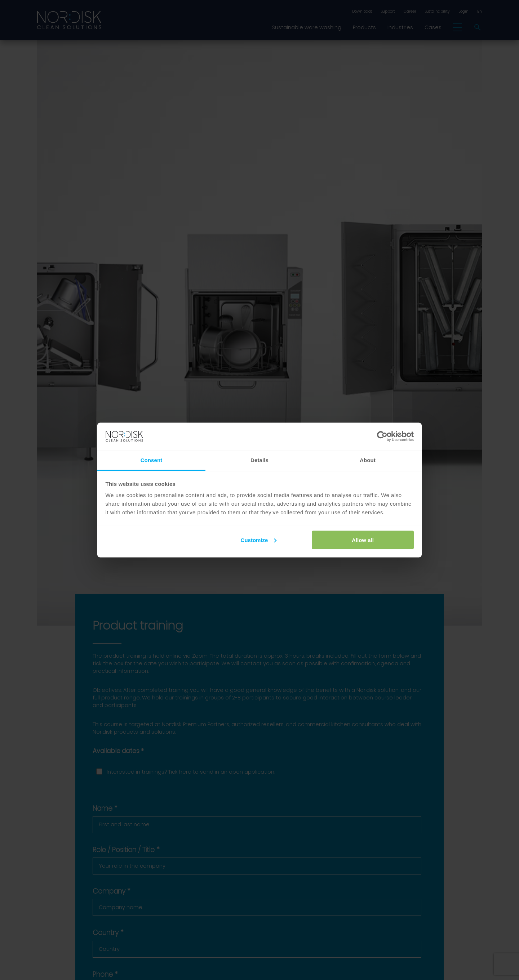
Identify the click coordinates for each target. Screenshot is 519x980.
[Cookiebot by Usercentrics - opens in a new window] (382, 437)
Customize (259, 540)
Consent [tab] (152, 460)
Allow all (363, 540)
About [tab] (368, 460)
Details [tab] (259, 460)
